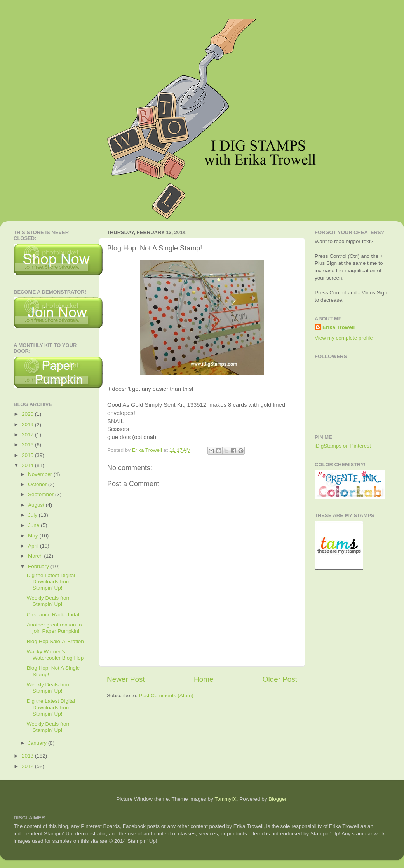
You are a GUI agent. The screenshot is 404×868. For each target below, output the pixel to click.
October (38, 484)
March (36, 556)
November (41, 474)
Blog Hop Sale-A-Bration (55, 641)
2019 (28, 424)
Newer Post (126, 679)
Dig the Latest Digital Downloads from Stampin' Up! (51, 582)
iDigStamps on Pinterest (343, 446)
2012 (28, 766)
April (34, 546)
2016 (28, 445)
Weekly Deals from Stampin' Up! (49, 601)
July (33, 515)
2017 (28, 435)
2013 (28, 756)
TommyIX (225, 799)
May (34, 536)
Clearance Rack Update (55, 615)
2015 (28, 455)
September (42, 494)
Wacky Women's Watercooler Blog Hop (55, 655)
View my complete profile (344, 338)
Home (204, 679)
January (38, 743)
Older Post (280, 679)
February (39, 566)
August (37, 505)
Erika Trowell (339, 327)
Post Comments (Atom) (166, 696)
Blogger (277, 799)
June (34, 525)
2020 (28, 414)
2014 (28, 465)
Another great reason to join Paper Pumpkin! (54, 628)
